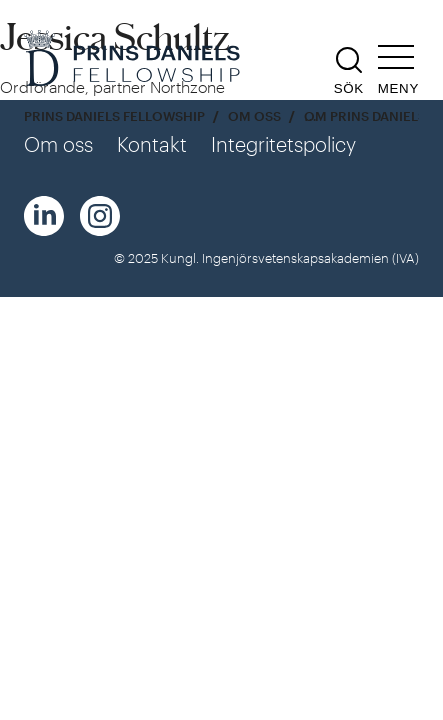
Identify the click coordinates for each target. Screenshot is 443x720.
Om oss (254, 116)
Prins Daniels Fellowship (114, 116)
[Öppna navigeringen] (398, 70)
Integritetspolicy (283, 144)
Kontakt (152, 144)
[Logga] (134, 60)
